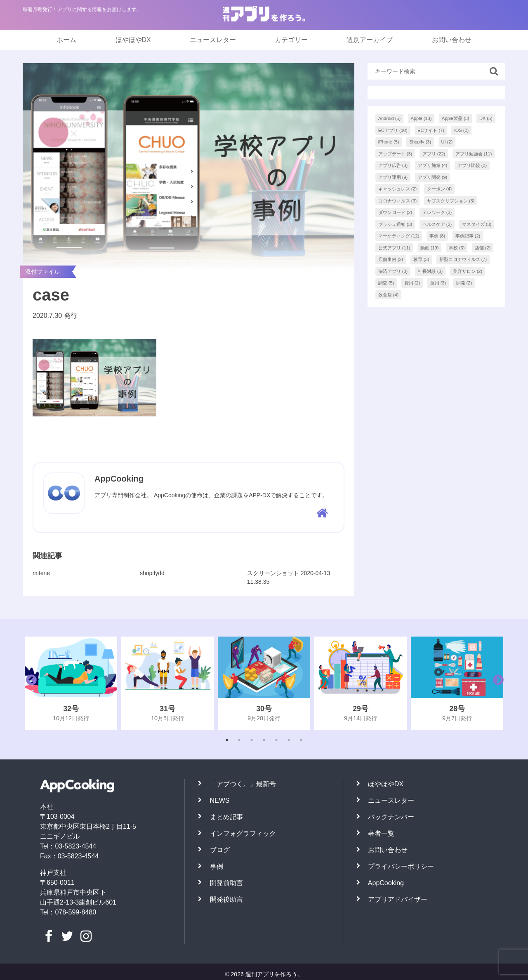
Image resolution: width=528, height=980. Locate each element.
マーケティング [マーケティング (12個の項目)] (399, 236)
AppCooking (386, 883)
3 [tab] (252, 740)
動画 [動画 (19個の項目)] (430, 248)
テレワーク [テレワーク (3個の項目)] (437, 212)
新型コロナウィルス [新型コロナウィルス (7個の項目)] (463, 259)
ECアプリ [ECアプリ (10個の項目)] (393, 130)
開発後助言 (226, 899)
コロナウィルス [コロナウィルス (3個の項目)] (398, 201)
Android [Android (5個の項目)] (389, 118)
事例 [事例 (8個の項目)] (437, 236)
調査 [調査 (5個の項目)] (386, 283)
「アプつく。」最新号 (243, 784)
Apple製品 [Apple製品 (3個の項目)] (456, 118)
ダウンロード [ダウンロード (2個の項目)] (395, 212)
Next (496, 683)
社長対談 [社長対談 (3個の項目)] (430, 271)
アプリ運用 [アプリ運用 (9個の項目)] (393, 177)
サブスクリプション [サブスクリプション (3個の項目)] (451, 201)
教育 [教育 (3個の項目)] (421, 259)
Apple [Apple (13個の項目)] (421, 118)
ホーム (66, 40)
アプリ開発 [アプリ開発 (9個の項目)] (433, 177)
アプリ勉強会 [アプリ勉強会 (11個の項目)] (474, 154)
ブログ (220, 850)
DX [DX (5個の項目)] (486, 118)
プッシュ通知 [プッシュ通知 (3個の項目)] (395, 224)
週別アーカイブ (370, 40)
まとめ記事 (226, 817)
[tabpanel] (71, 683)
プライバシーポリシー (401, 866)
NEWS (220, 800)
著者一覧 (381, 833)
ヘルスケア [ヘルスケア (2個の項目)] (437, 224)
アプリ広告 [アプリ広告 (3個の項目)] (393, 165)
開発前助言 (226, 883)
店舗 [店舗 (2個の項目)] (483, 248)
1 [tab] (227, 740)
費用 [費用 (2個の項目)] (412, 283)
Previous (29, 683)
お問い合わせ (452, 40)
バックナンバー (391, 817)
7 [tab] (301, 740)
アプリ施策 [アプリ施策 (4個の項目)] (433, 165)
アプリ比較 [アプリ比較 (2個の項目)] (472, 165)
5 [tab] (276, 740)
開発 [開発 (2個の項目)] (464, 283)
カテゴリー (291, 40)
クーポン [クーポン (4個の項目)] (440, 189)
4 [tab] (264, 740)
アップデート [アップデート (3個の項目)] (395, 154)
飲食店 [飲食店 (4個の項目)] (389, 295)
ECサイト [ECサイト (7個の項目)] (431, 130)
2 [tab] (239, 740)
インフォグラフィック (243, 833)
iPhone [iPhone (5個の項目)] (389, 142)
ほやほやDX (133, 40)
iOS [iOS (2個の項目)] (461, 130)
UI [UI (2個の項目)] (447, 142)
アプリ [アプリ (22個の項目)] (434, 154)
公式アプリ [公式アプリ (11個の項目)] (394, 248)
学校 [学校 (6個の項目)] (457, 248)
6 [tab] (289, 740)
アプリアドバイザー (398, 899)
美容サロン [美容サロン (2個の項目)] (468, 271)
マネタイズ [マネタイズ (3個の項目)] (477, 224)
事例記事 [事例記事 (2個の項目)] (468, 236)
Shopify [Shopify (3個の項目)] (420, 142)
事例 (217, 866)
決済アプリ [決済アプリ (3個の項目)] (393, 271)
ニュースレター (213, 40)
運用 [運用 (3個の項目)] (438, 283)
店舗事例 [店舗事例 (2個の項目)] (391, 259)
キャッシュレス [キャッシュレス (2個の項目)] (398, 189)
